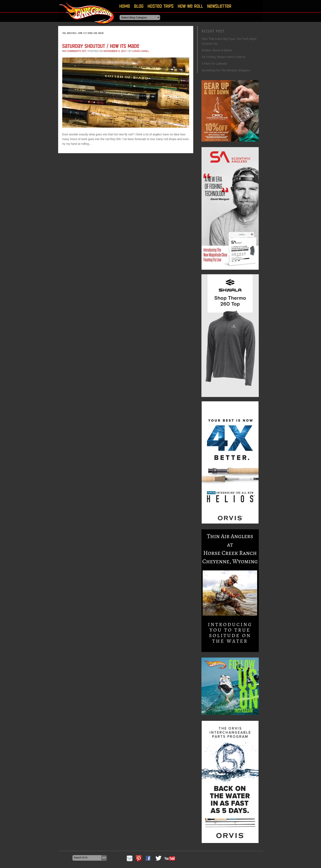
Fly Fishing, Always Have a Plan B (223, 57)
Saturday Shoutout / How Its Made (101, 46)
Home (125, 6)
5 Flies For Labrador (215, 64)
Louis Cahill (141, 51)
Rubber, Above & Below (217, 50)
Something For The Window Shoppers (226, 70)
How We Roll (190, 6)
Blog (139, 6)
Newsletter (219, 6)
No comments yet (74, 51)
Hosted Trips (161, 6)
